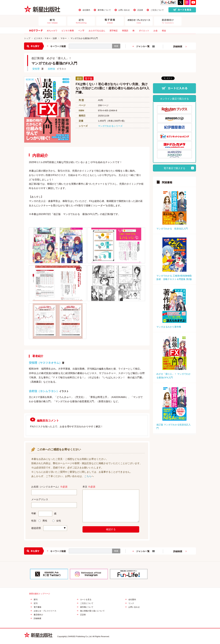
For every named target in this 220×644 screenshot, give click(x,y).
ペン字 (81, 31)
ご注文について (157, 10)
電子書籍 (37, 607)
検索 (116, 46)
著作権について (104, 10)
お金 (156, 31)
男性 (43, 521)
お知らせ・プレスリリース (45, 611)
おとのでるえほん (97, 31)
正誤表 (140, 10)
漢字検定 (114, 31)
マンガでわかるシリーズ (110, 126)
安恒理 (36, 69)
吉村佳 (51, 69)
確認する (111, 529)
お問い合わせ (124, 10)
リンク (131, 603)
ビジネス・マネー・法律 (45, 38)
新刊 (36, 600)
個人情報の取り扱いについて (92, 611)
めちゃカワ (52, 31)
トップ (27, 38)
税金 (164, 31)
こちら (88, 476)
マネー (64, 38)
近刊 (36, 603)
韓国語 (125, 31)
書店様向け (38, 615)
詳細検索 (178, 47)
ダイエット (144, 31)
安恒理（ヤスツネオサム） (45, 363)
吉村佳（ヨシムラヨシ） (44, 391)
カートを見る (86, 600)
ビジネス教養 (68, 31)
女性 (57, 521)
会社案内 (86, 10)
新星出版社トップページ (40, 594)
